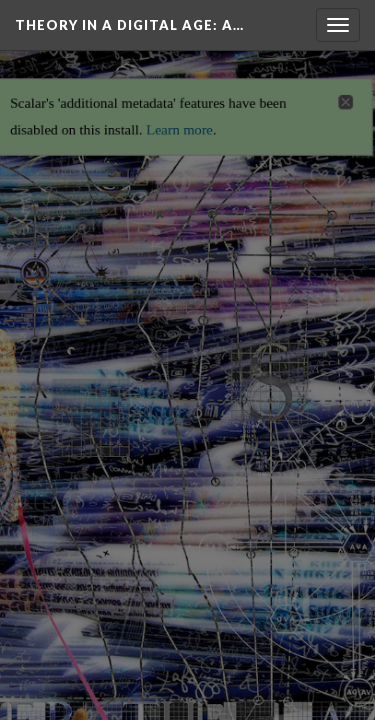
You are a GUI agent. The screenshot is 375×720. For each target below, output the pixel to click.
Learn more (179, 119)
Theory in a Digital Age (129, 25)
